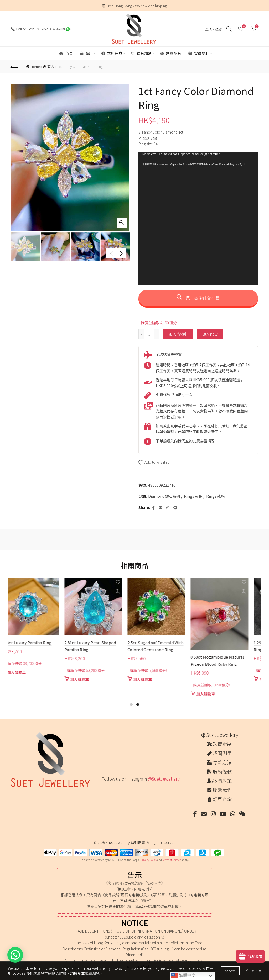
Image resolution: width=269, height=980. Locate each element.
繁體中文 (183, 976)
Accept (230, 971)
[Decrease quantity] (141, 334)
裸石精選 (141, 53)
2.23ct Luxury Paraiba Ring (41, 642)
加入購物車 (178, 334)
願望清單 (243, 27)
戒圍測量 (222, 753)
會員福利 (199, 53)
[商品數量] (149, 334)
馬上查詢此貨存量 (198, 298)
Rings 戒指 (193, 496)
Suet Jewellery (222, 735)
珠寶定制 (222, 744)
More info (253, 971)
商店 (87, 53)
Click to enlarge (122, 223)
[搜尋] (229, 29)
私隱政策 (222, 781)
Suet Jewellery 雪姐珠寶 (125, 842)
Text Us (33, 29)
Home (35, 67)
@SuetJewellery (164, 779)
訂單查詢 (222, 799)
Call (19, 29)
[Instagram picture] (103, 790)
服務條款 (222, 771)
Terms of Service (172, 860)
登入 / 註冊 (213, 29)
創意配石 (171, 53)
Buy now (210, 334)
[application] (198, 218)
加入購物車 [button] (31, 672)
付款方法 (222, 762)
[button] (15, 955)
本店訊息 (112, 53)
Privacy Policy (149, 860)
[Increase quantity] (157, 334)
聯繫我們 (222, 790)
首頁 (66, 53)
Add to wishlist (157, 462)
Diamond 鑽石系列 (164, 496)
